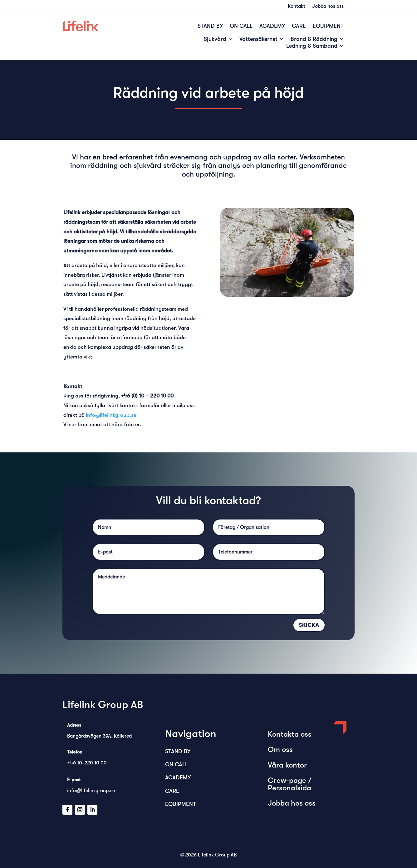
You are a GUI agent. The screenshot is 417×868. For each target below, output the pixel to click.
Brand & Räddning (314, 39)
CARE (299, 26)
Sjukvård (215, 39)
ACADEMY (272, 26)
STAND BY (210, 26)
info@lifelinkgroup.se (111, 415)
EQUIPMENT (328, 26)
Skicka (309, 625)
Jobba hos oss (328, 7)
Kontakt (297, 7)
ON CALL (241, 26)
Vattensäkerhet (258, 39)
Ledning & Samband (312, 46)
